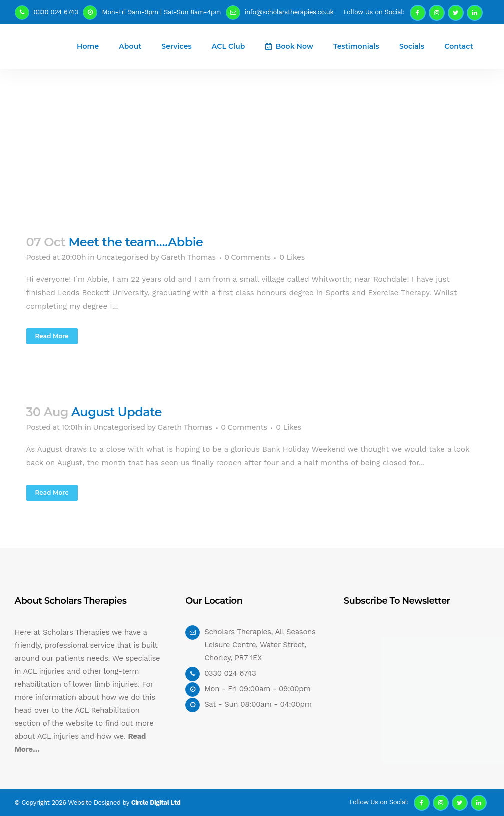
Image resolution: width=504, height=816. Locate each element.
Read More (52, 336)
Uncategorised (122, 257)
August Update (116, 412)
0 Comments (248, 257)
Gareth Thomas (188, 257)
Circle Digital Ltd (156, 803)
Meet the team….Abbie (135, 242)
